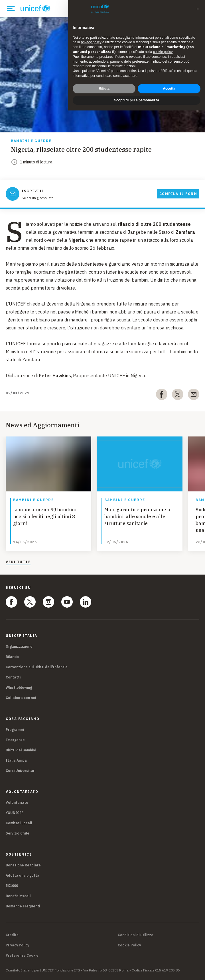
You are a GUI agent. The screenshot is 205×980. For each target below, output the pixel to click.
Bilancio (13, 657)
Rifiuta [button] (104, 89)
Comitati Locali (19, 823)
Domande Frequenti (23, 906)
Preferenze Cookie (22, 956)
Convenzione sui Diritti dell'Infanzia (37, 667)
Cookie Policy (129, 945)
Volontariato (17, 802)
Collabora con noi (21, 698)
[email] (194, 395)
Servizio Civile (18, 833)
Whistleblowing (19, 687)
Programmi (15, 730)
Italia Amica (16, 760)
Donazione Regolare (23, 865)
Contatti (13, 677)
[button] (198, 9)
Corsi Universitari (21, 771)
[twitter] (178, 395)
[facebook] (162, 395)
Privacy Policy (17, 945)
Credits (12, 935)
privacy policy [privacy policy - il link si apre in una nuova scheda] (91, 42)
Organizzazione (19, 646)
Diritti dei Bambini (21, 750)
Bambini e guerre (31, 141)
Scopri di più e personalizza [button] (137, 100)
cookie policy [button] (163, 52)
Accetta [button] (169, 89)
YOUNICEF (15, 813)
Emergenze (15, 740)
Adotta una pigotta (23, 875)
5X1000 (12, 886)
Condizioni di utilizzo (136, 935)
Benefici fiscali (18, 896)
